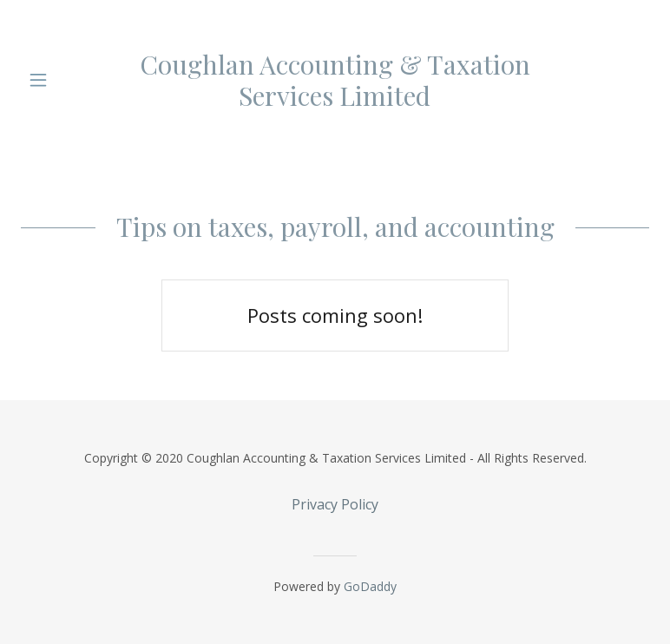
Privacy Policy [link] (335, 504)
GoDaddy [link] (370, 586)
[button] (50, 80)
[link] (335, 80)
